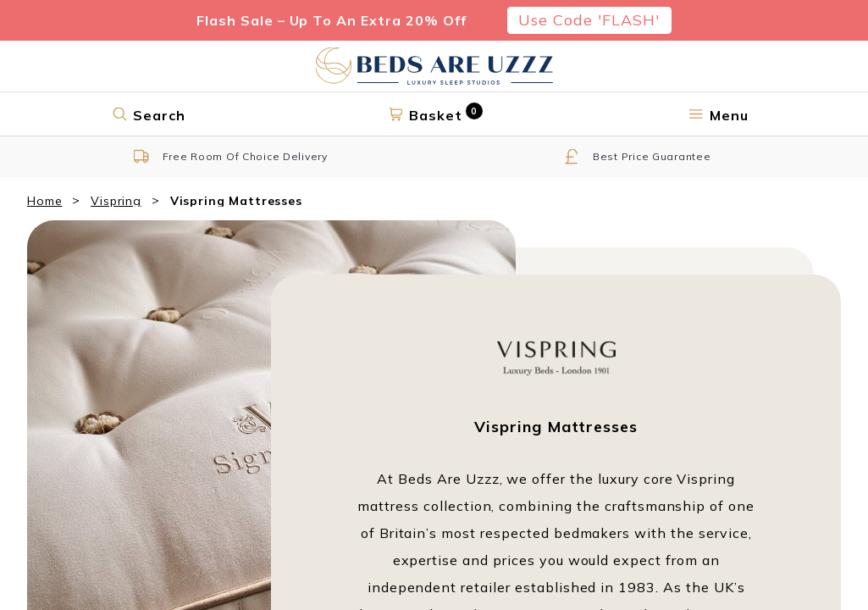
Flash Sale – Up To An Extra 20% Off (332, 20)
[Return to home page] (434, 66)
